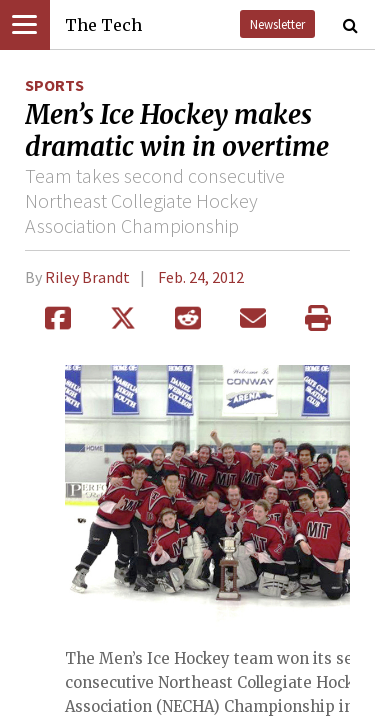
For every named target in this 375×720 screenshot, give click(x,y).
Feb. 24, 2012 (201, 277)
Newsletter (277, 24)
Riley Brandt (87, 277)
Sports (54, 85)
